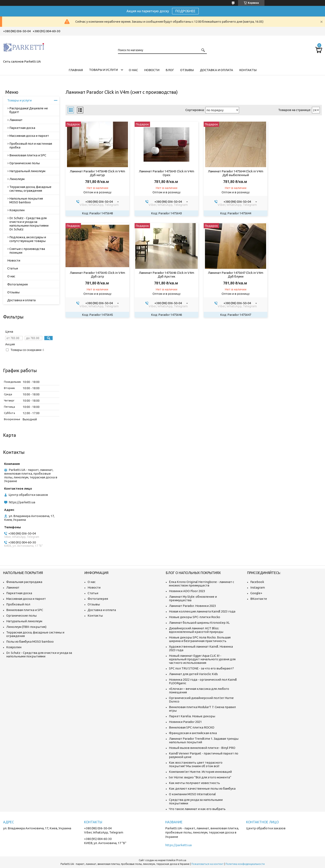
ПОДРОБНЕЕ (185, 11)
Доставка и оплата (216, 70)
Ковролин (17, 210)
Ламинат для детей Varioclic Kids (193, 674)
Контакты (248, 70)
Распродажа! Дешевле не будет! (29, 110)
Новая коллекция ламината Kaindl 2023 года (202, 611)
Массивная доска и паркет (29, 136)
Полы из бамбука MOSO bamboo (30, 641)
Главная (76, 70)
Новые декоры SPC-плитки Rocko (195, 617)
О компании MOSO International (192, 794)
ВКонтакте (259, 599)
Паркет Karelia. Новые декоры (192, 716)
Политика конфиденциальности (245, 864)
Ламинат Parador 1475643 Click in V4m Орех (161, 173)
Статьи (13, 268)
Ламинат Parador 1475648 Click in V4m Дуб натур (96, 173)
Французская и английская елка (193, 733)
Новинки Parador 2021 (185, 722)
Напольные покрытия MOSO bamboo (26, 200)
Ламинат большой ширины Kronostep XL (199, 623)
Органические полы (25, 163)
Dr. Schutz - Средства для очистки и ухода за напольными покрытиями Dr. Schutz (29, 224)
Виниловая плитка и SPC (28, 155)
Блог (170, 70)
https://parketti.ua (22, 502)
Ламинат (16, 120)
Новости (152, 70)
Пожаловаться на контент (208, 864)
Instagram (258, 587)
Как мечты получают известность (194, 783)
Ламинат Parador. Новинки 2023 (192, 606)
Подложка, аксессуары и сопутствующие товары (28, 239)
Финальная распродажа (24, 582)
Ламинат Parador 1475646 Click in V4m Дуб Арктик (96, 275)
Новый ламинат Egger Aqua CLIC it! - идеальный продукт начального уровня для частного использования (202, 659)
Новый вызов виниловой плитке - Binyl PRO (202, 748)
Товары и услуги (103, 70)
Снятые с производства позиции (27, 251)
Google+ (256, 593)
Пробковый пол (18, 604)
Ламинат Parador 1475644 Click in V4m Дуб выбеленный (226, 173)
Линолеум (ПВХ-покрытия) (26, 627)
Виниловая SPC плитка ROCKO (192, 727)
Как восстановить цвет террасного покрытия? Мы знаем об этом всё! (196, 764)
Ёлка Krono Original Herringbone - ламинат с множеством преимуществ (202, 584)
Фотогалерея (17, 284)
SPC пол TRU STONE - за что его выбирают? (201, 668)
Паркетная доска (22, 128)
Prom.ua (181, 860)
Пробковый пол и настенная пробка (31, 145)
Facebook (257, 582)
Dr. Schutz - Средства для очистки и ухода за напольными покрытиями (39, 654)
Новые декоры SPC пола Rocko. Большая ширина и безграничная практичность (200, 639)
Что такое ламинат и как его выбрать (197, 809)
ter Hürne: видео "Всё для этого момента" (200, 777)
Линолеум (17, 179)
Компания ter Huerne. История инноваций (200, 772)
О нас (133, 70)
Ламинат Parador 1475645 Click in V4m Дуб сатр (292, 173)
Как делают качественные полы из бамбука (202, 788)
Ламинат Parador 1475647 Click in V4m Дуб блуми (161, 275)
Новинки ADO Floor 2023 (187, 591)
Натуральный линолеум (27, 171)
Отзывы (187, 70)
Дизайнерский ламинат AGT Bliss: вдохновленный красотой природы (196, 630)
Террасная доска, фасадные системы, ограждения (30, 189)
